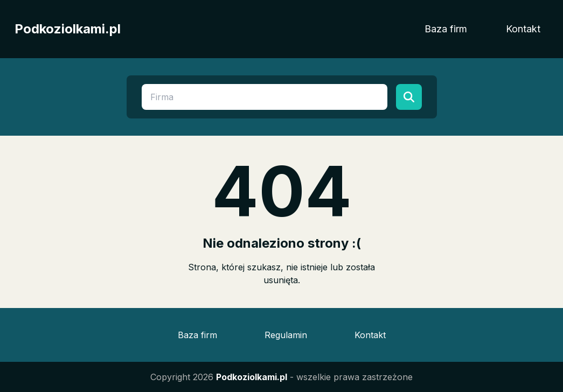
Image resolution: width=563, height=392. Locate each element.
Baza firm (446, 29)
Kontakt (523, 29)
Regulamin (286, 335)
